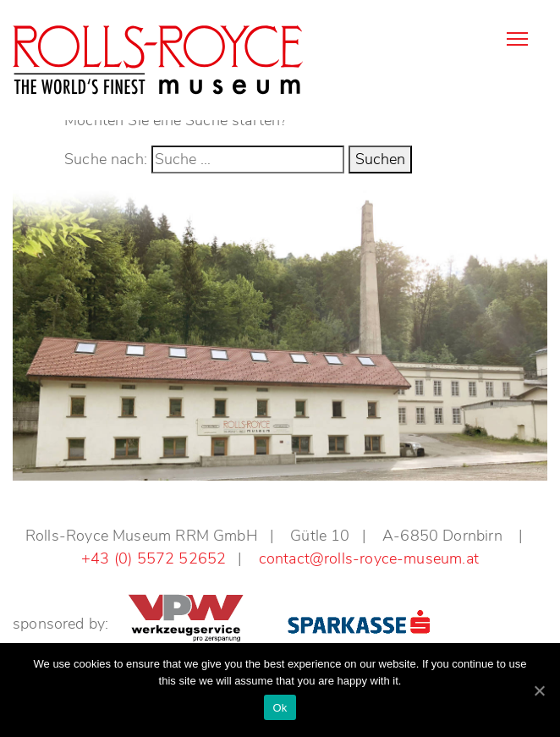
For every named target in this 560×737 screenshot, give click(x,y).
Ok (280, 708)
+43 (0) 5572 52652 (154, 558)
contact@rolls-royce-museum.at (369, 558)
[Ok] (539, 690)
